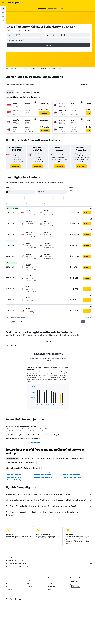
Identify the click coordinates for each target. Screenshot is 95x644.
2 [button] (87, 311)
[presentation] (79, 27)
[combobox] (33, 31)
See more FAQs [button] (39, 431)
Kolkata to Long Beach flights (73, 466)
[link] (20, 166)
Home (11, 69)
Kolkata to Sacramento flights (46, 466)
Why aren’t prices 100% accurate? (52, 559)
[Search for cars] (3, 16)
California (30, 69)
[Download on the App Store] (76, 578)
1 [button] (83, 311)
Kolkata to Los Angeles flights (46, 461)
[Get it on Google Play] (76, 573)
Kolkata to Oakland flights (18, 466)
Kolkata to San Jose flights (18, 464)
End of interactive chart (33, 393)
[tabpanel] (51, 379)
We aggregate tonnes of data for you (52, 556)
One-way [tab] (41, 92)
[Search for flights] (3, 9)
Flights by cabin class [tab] (67, 447)
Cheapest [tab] (14, 92)
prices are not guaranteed (47, 547)
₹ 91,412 (72, 27)
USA (25, 69)
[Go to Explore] (3, 20)
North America (18, 69)
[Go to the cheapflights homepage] (14, 3)
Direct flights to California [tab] (49, 447)
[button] (3, 3)
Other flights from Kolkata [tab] (19, 452)
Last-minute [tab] (31, 92)
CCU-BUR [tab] (51, 330)
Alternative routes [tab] (17, 447)
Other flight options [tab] (83, 447)
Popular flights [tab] (35, 452)
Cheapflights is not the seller (52, 552)
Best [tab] (22, 92)
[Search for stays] (3, 12)
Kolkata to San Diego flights (73, 464)
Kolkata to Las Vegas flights (46, 464)
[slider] (93, 193)
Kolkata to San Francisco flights (20, 461)
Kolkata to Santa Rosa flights (19, 469)
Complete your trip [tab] (32, 447)
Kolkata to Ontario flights (72, 461)
